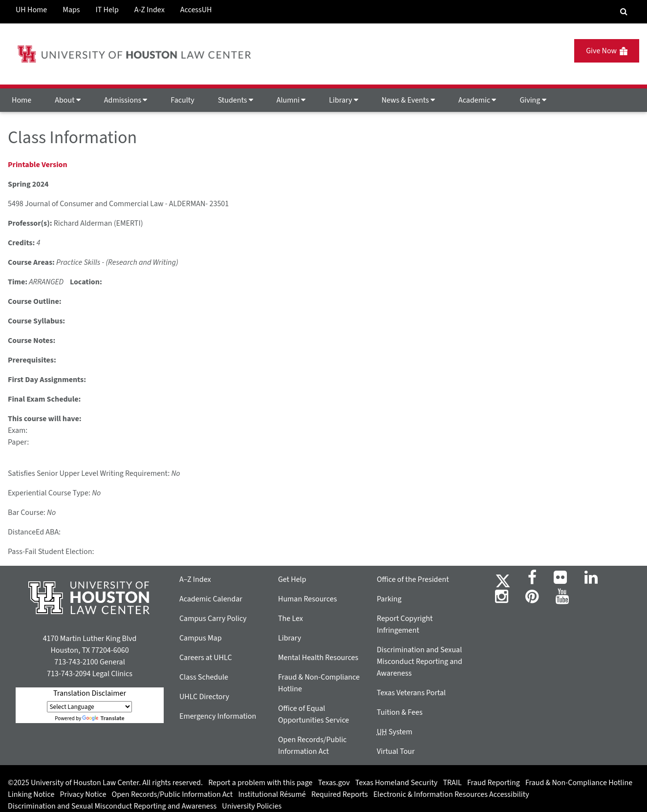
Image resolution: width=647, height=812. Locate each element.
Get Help (292, 579)
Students (236, 100)
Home (22, 100)
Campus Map (201, 638)
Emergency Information (218, 716)
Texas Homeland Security (396, 783)
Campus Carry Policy (213, 619)
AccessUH (196, 10)
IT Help (107, 10)
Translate (103, 718)
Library (343, 100)
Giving (533, 100)
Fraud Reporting (494, 783)
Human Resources (307, 599)
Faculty (182, 100)
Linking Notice (31, 794)
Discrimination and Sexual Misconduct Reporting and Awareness (420, 662)
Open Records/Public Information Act (173, 794)
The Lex (291, 619)
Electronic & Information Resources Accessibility (451, 794)
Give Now (607, 51)
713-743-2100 (76, 662)
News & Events (408, 100)
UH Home (31, 10)
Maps (71, 10)
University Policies (252, 806)
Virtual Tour (396, 751)
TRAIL (453, 783)
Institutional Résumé (272, 794)
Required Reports (340, 794)
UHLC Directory (204, 697)
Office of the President (413, 579)
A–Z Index (195, 579)
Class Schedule (204, 677)
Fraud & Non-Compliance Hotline (579, 783)
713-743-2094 (69, 674)
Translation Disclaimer (90, 693)
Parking (389, 599)
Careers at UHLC (206, 658)
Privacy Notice (83, 794)
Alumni (291, 100)
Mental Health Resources (318, 658)
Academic (477, 100)
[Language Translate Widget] (89, 707)
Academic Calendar (211, 599)
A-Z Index (150, 10)
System (395, 732)
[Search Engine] (624, 12)
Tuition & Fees (400, 712)
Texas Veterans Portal (411, 693)
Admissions (126, 100)
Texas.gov (334, 783)
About (68, 100)
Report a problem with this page (260, 783)
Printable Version (38, 165)
